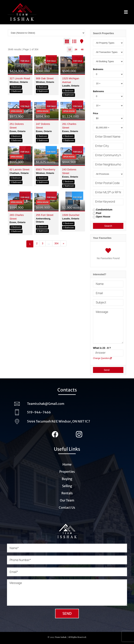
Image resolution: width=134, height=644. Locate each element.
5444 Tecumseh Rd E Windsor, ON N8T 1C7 (59, 421)
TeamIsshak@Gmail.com (46, 404)
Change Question (102, 358)
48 (82, 49)
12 (70, 49)
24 (76, 49)
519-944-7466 (39, 412)
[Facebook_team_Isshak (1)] (55, 433)
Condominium (103, 210)
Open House (102, 217)
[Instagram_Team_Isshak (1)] (79, 433)
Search (108, 226)
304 (56, 243)
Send (108, 370)
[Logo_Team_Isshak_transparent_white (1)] (67, 522)
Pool (97, 213)
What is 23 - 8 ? (102, 348)
